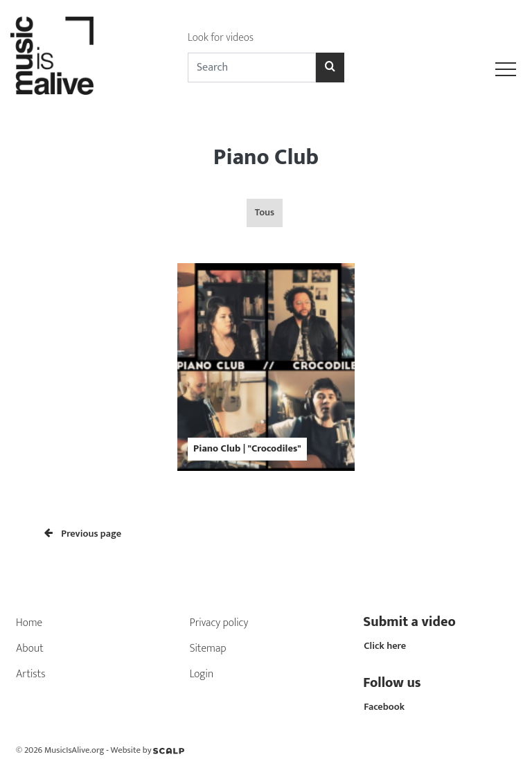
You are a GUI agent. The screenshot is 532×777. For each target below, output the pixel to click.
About (30, 649)
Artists (31, 674)
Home (29, 623)
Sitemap (208, 649)
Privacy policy (219, 623)
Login (202, 674)
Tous (265, 213)
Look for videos (221, 38)
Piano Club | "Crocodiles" (247, 449)
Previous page (83, 534)
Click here (385, 646)
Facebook (384, 707)
